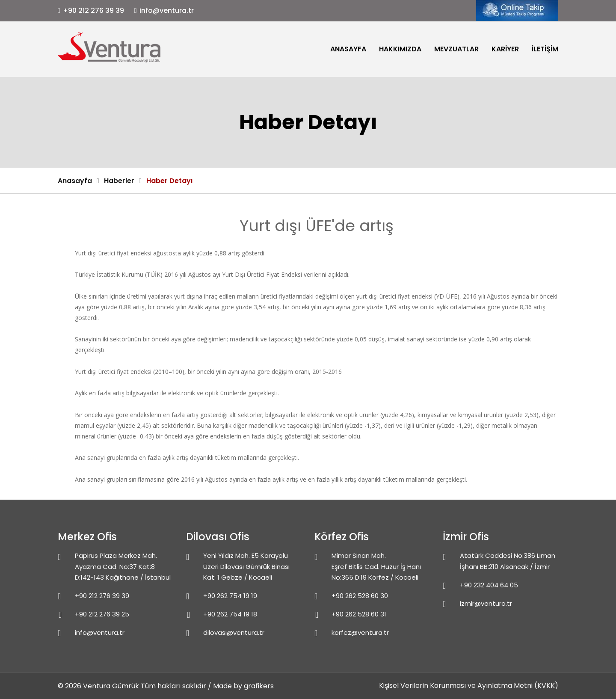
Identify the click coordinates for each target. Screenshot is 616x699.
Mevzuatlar (456, 49)
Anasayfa (348, 49)
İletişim (545, 49)
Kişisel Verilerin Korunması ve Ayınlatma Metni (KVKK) (469, 686)
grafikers (259, 686)
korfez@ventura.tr (360, 632)
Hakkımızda (400, 49)
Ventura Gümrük (111, 686)
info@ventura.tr (167, 10)
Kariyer (505, 49)
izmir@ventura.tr (486, 603)
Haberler (119, 181)
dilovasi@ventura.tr (234, 632)
